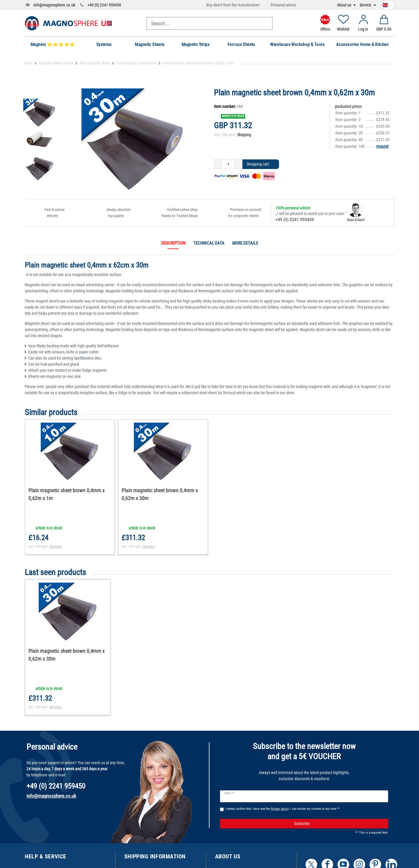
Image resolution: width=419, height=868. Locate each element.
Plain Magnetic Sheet (95, 63)
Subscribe (339, 824)
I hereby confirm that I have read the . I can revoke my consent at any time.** (283, 809)
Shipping (244, 135)
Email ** (229, 793)
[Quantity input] (228, 164)
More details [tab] (245, 243)
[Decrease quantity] (218, 164)
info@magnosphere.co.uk (54, 5)
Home (29, 63)
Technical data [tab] (209, 243)
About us (345, 5)
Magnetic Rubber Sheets (56, 63)
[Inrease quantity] (239, 164)
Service (366, 5)
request (382, 146)
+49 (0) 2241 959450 (104, 5)
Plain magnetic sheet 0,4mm (136, 63)
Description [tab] (173, 243)
